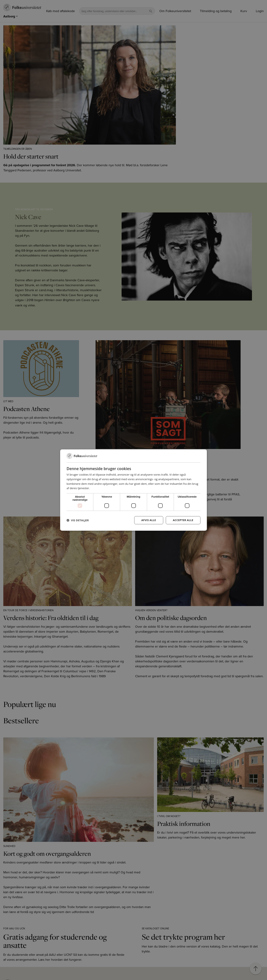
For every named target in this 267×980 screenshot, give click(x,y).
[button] (78, 520)
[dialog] (133, 490)
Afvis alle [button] (149, 520)
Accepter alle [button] (183, 520)
